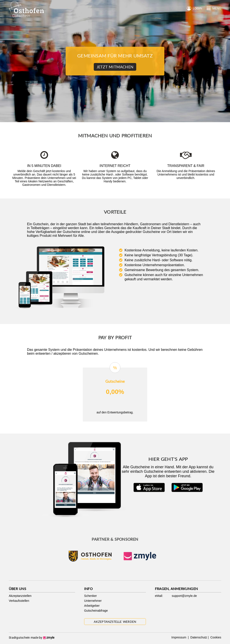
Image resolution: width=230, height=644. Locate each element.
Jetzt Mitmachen (115, 67)
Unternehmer (93, 601)
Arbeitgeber (92, 606)
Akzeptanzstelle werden (115, 622)
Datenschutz (198, 637)
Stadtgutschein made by (32, 638)
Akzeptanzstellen (20, 596)
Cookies (215, 637)
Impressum (179, 637)
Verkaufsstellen (19, 601)
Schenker (90, 596)
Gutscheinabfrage (96, 611)
